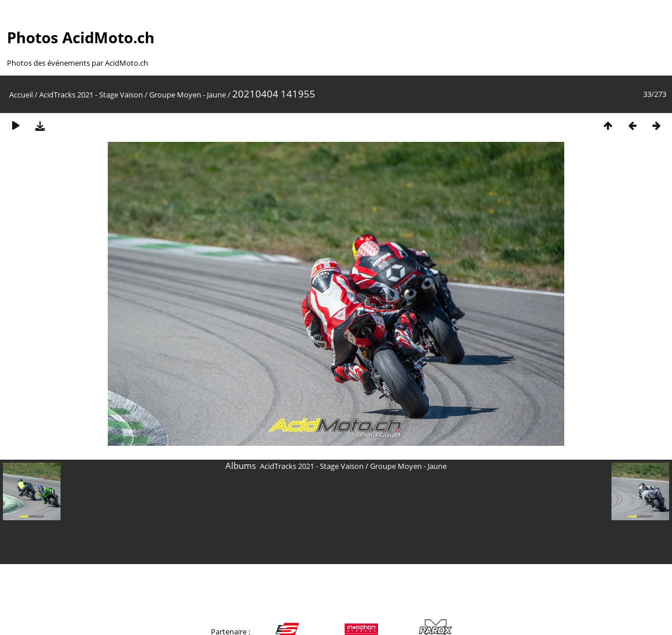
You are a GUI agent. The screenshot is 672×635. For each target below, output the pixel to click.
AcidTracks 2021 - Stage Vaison (91, 95)
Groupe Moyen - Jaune (188, 95)
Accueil (21, 95)
